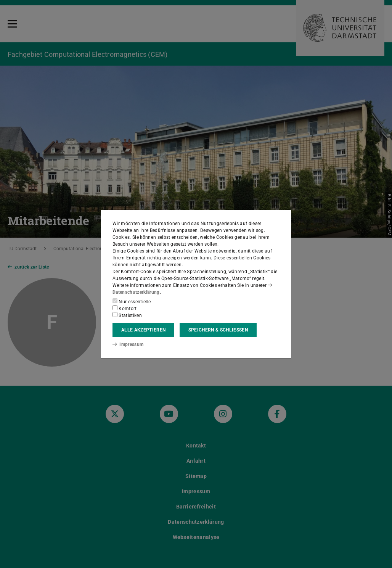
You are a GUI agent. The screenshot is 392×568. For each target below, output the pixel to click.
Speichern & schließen (218, 330)
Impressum (128, 344)
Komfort (125, 308)
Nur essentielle (132, 301)
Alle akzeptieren (143, 330)
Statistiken (127, 315)
